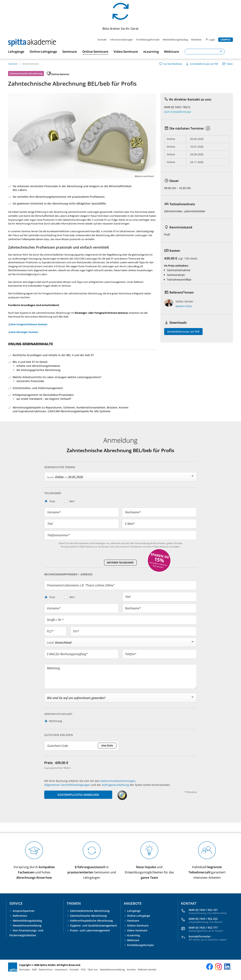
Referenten (20, 916)
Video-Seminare (137, 930)
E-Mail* (130, 524)
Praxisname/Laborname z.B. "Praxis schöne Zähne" (81, 585)
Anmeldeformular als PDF (183, 332)
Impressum (61, 969)
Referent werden (147, 969)
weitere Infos (184, 306)
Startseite (13, 64)
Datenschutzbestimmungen (118, 781)
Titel (50, 524)
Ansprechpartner (24, 911)
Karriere (131, 969)
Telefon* (131, 654)
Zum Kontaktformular (178, 112)
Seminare (133, 921)
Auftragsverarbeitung (115, 785)
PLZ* (50, 631)
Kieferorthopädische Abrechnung (91, 921)
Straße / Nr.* (55, 620)
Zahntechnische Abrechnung (88, 916)
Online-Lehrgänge (139, 916)
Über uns (93, 969)
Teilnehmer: (53, 493)
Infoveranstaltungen (121, 40)
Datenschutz (46, 969)
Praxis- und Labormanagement (90, 930)
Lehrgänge (134, 911)
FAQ (83, 969)
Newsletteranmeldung (27, 925)
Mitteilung (53, 668)
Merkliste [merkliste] (197, 40)
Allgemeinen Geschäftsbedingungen (67, 785)
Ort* (76, 631)
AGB (34, 969)
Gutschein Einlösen (59, 735)
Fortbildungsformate (148, 40)
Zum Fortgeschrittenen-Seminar (28, 324)
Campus (225, 40)
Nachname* (133, 512)
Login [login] (210, 40)
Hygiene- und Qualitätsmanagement (93, 925)
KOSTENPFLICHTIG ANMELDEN (78, 795)
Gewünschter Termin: (60, 467)
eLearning (133, 935)
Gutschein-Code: (58, 746)
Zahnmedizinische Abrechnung (90, 911)
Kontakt (102, 40)
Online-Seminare (31, 64)
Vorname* (54, 512)
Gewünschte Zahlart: (58, 714)
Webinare (133, 940)
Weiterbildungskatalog (175, 40)
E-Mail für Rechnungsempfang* (67, 654)
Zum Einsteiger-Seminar (23, 332)
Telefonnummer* (59, 535)
